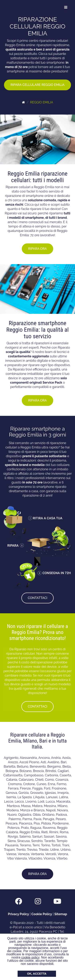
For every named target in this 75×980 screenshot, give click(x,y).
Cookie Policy (42, 914)
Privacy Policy (18, 914)
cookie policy (30, 957)
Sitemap (61, 914)
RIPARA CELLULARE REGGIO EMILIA (37, 85)
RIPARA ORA (37, 249)
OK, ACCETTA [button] (37, 974)
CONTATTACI (38, 598)
